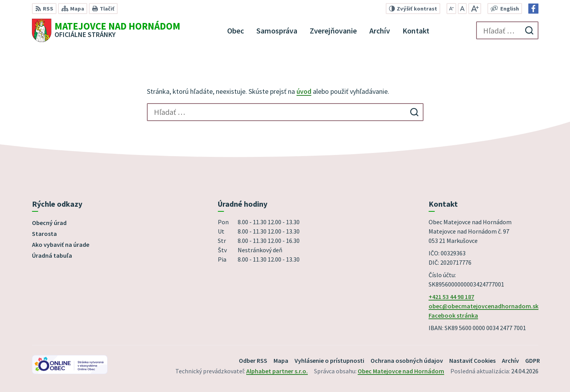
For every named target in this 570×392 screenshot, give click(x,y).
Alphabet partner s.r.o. (277, 371)
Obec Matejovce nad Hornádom (401, 371)
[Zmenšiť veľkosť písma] (451, 9)
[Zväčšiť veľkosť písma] (475, 9)
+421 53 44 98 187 (451, 297)
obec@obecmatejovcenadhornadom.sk (484, 306)
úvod (304, 91)
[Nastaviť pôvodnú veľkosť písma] (462, 9)
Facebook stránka (453, 315)
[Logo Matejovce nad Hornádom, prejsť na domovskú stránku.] (106, 30)
